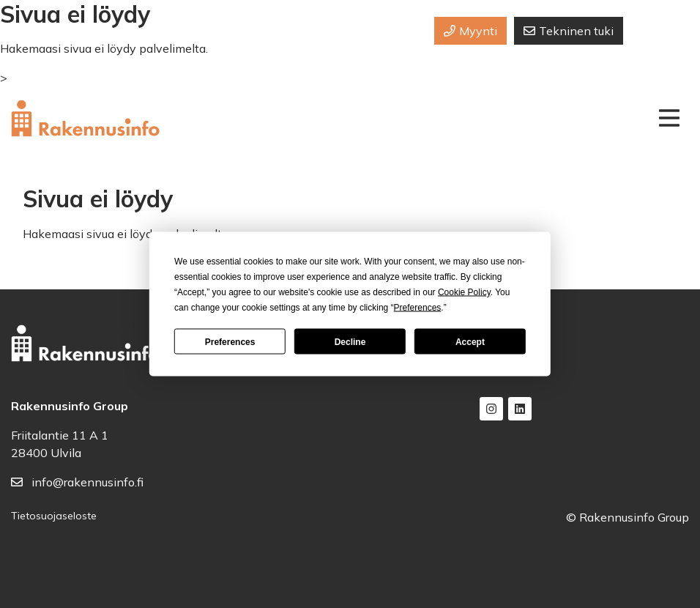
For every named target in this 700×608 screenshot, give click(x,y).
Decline (350, 341)
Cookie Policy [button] (464, 292)
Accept (470, 341)
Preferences (230, 341)
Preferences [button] (418, 308)
